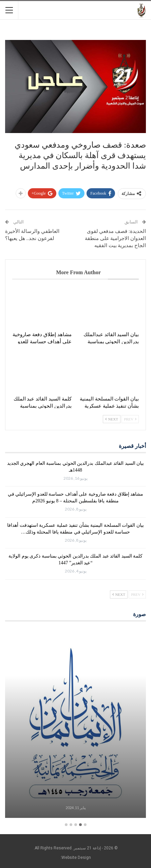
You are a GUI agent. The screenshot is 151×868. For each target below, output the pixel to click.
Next (112, 419)
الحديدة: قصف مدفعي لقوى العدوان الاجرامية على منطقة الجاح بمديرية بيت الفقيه (115, 238)
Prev (130, 419)
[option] (75, 724)
